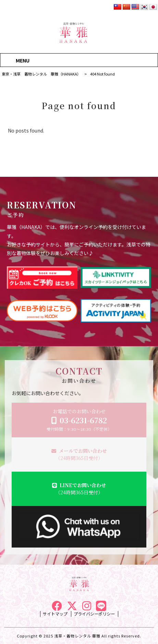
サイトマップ (55, 614)
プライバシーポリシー (94, 614)
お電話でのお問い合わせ (79, 420)
